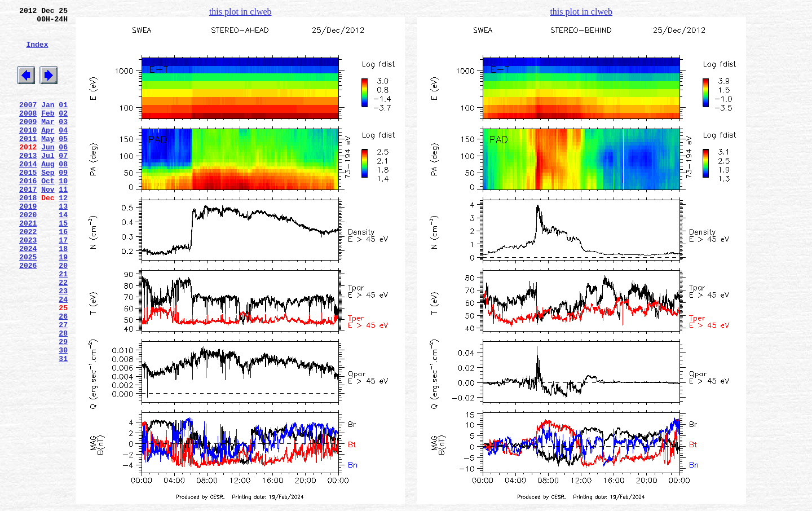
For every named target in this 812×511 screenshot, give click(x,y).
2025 (28, 304)
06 (63, 172)
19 (63, 304)
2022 (28, 274)
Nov (48, 223)
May (48, 162)
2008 (28, 131)
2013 (28, 182)
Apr (48, 152)
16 (63, 274)
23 (63, 345)
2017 (28, 223)
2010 (28, 152)
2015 (28, 202)
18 (63, 294)
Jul (48, 182)
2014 (28, 192)
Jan (48, 121)
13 (63, 243)
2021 (28, 263)
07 (63, 182)
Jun (48, 172)
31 (63, 426)
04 (63, 152)
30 (63, 416)
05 (63, 162)
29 (63, 406)
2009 (28, 142)
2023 (28, 284)
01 (63, 121)
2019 (28, 243)
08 (63, 192)
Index (37, 52)
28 (63, 395)
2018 (28, 233)
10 (63, 213)
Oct (48, 213)
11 (63, 223)
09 (63, 202)
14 (63, 253)
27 (63, 385)
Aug (48, 192)
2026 (28, 314)
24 (63, 355)
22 (63, 334)
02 (63, 131)
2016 (28, 213)
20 (63, 314)
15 (63, 263)
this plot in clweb (240, 12)
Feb (48, 131)
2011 (28, 162)
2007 (28, 121)
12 (63, 233)
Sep (48, 202)
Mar (48, 142)
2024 (28, 294)
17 (63, 284)
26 (63, 375)
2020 (28, 253)
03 (63, 142)
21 (63, 324)
